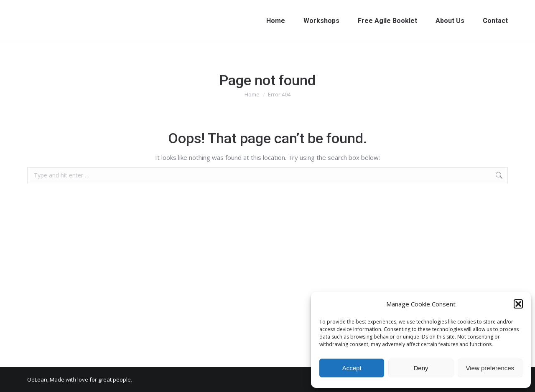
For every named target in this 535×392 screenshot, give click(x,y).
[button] (518, 304)
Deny (421, 368)
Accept (352, 368)
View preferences (490, 368)
